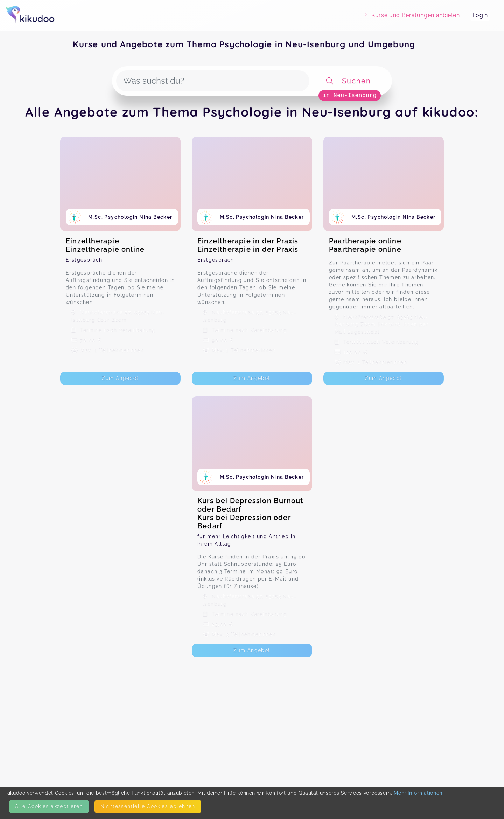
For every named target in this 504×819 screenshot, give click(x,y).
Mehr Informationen (418, 793)
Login (480, 15)
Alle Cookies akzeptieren (49, 806)
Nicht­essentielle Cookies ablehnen (148, 806)
